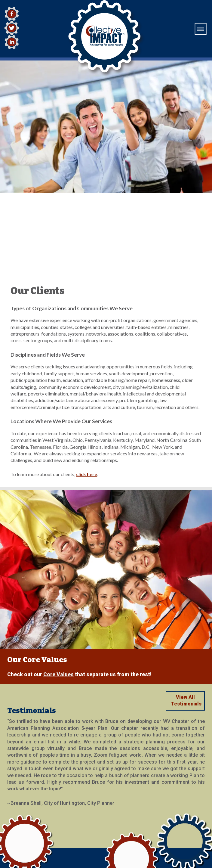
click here (87, 394)
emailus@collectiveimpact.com (42, 835)
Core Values (58, 595)
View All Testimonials (186, 621)
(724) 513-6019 (22, 843)
